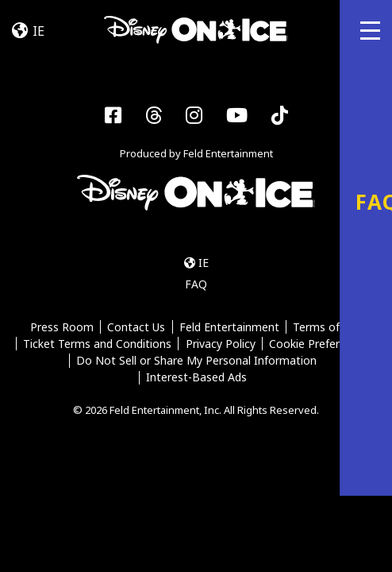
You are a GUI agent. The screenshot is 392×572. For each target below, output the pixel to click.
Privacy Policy (221, 344)
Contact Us (136, 328)
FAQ (196, 284)
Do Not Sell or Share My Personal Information (196, 361)
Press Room (62, 328)
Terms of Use (327, 328)
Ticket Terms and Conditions (97, 344)
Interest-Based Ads (196, 379)
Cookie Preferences (319, 344)
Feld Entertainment (229, 328)
